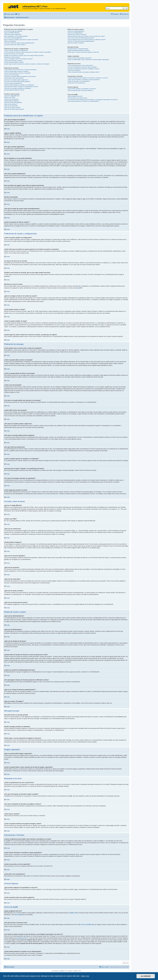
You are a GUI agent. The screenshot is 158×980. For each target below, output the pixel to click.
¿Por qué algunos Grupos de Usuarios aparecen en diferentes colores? (87, 40)
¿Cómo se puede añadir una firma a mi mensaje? (17, 73)
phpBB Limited (74, 913)
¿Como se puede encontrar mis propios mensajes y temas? (83, 72)
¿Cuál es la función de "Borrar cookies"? (15, 45)
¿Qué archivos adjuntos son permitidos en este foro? (82, 89)
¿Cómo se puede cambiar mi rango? (14, 62)
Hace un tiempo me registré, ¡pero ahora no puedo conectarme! (21, 40)
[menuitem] (17, 14)
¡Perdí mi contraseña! (10, 41)
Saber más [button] (85, 976)
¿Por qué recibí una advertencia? (13, 83)
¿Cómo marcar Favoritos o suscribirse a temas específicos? (84, 80)
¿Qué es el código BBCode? (12, 96)
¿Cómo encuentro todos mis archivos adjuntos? (80, 90)
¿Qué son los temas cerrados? (12, 108)
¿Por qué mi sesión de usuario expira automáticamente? (19, 43)
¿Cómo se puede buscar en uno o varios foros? (80, 65)
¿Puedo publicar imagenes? (12, 101)
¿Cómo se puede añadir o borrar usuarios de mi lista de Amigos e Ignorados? (88, 60)
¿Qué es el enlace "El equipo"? (76, 43)
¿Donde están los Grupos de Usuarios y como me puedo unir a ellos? (86, 36)
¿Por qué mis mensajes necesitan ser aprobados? (18, 88)
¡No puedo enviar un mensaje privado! (78, 49)
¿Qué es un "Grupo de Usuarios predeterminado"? (81, 41)
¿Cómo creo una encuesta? (12, 75)
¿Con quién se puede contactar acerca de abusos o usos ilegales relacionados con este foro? (93, 100)
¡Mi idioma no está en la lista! (12, 57)
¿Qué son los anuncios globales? (13, 102)
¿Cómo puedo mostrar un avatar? (13, 61)
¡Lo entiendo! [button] (146, 976)
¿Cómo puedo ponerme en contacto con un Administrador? (83, 101)
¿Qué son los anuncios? (11, 104)
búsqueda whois (22, 938)
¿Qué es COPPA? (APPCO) (12, 33)
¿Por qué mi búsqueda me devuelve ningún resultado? (82, 67)
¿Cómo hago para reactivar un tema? (14, 90)
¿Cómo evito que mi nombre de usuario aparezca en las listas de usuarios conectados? (28, 52)
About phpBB (18, 915)
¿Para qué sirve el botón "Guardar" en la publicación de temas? (21, 87)
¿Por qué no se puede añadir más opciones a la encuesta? (20, 76)
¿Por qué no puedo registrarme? (13, 34)
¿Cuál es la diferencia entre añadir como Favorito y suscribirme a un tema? (88, 78)
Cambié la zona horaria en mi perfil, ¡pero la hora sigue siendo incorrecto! (24, 55)
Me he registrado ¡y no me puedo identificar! (16, 36)
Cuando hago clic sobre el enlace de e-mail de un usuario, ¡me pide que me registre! (27, 64)
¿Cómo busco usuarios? (74, 70)
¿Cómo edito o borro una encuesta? (14, 78)
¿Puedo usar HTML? (10, 97)
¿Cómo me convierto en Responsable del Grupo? (81, 38)
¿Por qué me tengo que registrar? (13, 31)
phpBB (79, 288)
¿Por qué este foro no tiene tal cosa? (77, 98)
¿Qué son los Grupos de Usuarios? (77, 34)
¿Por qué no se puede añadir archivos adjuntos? (17, 81)
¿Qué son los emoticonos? (11, 99)
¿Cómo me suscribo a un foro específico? (79, 81)
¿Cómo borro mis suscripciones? (76, 83)
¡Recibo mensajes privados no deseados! (79, 50)
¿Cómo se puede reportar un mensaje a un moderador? (19, 85)
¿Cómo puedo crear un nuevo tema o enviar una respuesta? (20, 70)
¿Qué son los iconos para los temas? (14, 109)
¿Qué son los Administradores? (76, 31)
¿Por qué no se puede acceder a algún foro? (16, 80)
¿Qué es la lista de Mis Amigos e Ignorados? (79, 58)
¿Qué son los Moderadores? (75, 33)
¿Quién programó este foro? (75, 96)
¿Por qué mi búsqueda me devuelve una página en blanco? (83, 69)
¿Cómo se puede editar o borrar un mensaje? (16, 71)
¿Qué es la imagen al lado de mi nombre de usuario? (18, 59)
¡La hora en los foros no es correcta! (14, 54)
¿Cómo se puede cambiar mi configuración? (16, 50)
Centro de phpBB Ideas (88, 925)
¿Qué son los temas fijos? (11, 106)
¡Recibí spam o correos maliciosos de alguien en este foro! (83, 52)
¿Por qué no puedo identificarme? (13, 38)
